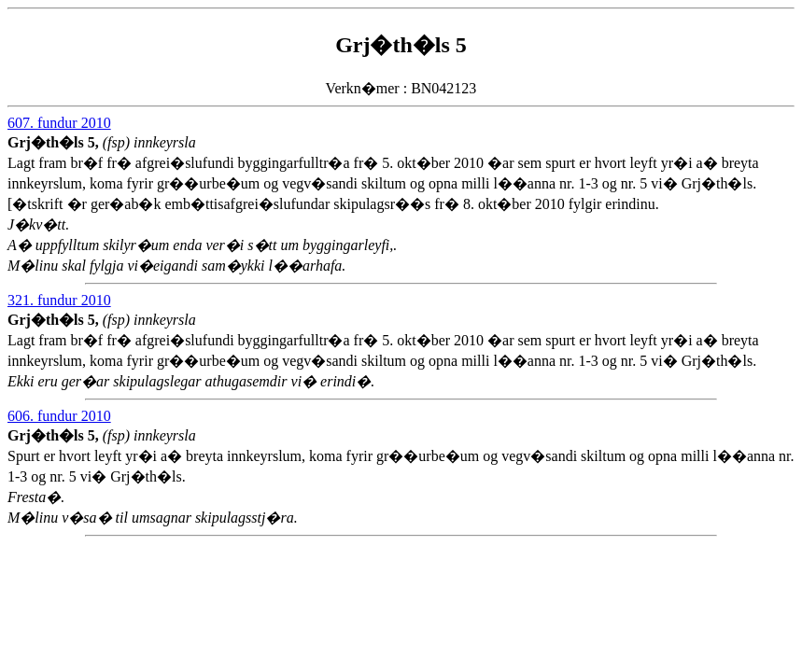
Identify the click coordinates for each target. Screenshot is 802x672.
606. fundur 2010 (59, 416)
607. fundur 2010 (59, 123)
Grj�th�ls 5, (55, 142)
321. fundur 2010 (59, 300)
